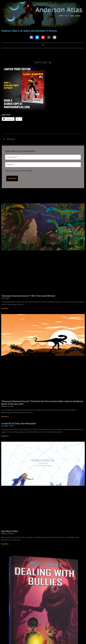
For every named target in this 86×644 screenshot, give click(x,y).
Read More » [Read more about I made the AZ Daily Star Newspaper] (5, 436)
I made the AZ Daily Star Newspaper (19, 423)
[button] (43, 45)
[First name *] (43, 157)
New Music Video (10, 531)
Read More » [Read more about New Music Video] (5, 544)
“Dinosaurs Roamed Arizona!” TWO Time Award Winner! (28, 296)
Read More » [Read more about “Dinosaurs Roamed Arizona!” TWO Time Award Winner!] (5, 309)
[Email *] (43, 165)
